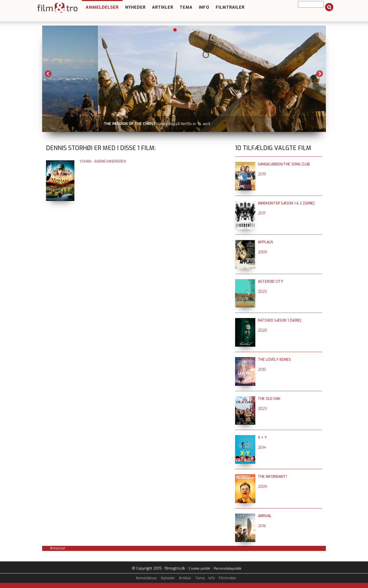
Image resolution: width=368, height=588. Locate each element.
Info (204, 7)
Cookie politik (199, 568)
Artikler (163, 7)
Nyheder (135, 7)
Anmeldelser (102, 7)
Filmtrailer (230, 7)
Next (320, 74)
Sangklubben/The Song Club (284, 164)
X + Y (262, 438)
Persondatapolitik (228, 568)
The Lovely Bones (274, 360)
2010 (262, 370)
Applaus (266, 242)
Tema (186, 7)
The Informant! (272, 477)
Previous (48, 74)
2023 (262, 292)
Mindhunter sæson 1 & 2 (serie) (286, 203)
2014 (262, 448)
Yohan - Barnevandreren (103, 161)
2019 (262, 174)
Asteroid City (271, 282)
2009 (262, 252)
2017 (262, 213)
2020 (262, 330)
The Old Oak (269, 399)
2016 (262, 526)
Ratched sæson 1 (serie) (280, 320)
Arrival (265, 516)
